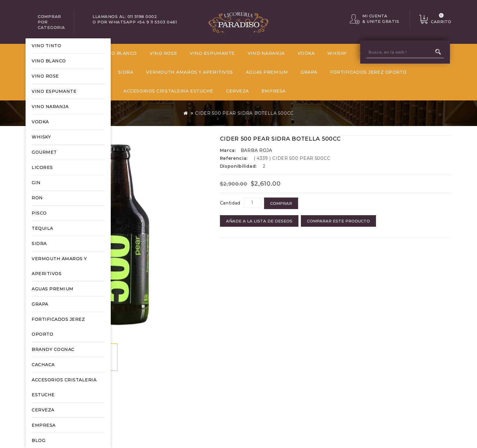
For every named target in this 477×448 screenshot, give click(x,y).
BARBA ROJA (256, 150)
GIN (36, 183)
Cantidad (230, 203)
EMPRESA (44, 425)
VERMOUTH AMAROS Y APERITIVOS (59, 266)
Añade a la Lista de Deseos (259, 221)
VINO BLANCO (49, 61)
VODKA (40, 122)
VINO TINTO (46, 46)
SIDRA (39, 243)
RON (37, 198)
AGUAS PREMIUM (53, 289)
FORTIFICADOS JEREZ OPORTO (58, 327)
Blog (38, 440)
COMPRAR (281, 203)
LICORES (42, 167)
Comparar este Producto (338, 221)
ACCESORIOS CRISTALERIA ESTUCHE (64, 387)
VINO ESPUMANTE (54, 91)
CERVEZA (43, 410)
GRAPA (40, 304)
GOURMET (44, 152)
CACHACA (43, 365)
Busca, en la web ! (438, 52)
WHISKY (41, 137)
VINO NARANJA (50, 107)
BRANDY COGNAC (53, 349)
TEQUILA (42, 228)
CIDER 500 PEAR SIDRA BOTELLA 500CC (244, 113)
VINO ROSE (45, 76)
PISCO (39, 213)
